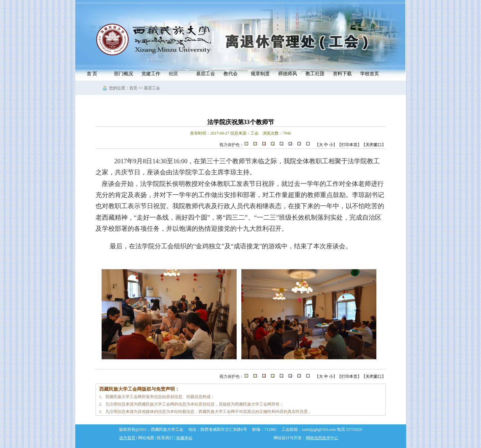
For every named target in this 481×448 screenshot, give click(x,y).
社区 (173, 74)
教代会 (231, 74)
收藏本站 (184, 438)
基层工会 (206, 74)
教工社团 (315, 74)
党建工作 (151, 74)
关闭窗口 (374, 145)
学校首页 (370, 74)
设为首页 (127, 438)
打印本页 (349, 145)
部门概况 (124, 74)
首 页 (92, 74)
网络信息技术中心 (322, 438)
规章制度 (260, 74)
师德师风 (288, 74)
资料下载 (342, 74)
